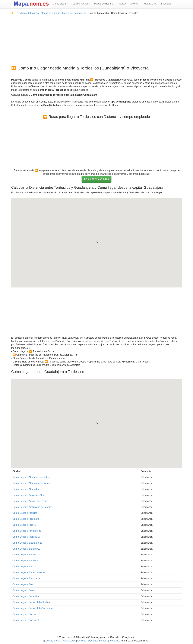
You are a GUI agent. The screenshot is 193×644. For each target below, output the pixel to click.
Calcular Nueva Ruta (96, 179)
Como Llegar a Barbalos (25, 561)
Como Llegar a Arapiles (25, 513)
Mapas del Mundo (29, 13)
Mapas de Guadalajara (74, 13)
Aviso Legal (69, 641)
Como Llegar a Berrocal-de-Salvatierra (33, 608)
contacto (115, 641)
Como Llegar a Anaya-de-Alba (28, 495)
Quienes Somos (98, 641)
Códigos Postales (80, 4)
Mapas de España (104, 4)
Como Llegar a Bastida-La (26, 578)
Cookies (82, 641)
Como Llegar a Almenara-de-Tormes (32, 483)
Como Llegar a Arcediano (26, 519)
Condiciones (52, 641)
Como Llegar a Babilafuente (27, 543)
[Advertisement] (96, 36)
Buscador (166, 4)
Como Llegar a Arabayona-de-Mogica (32, 507)
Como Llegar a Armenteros (27, 531)
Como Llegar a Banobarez (26, 549)
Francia (122, 4)
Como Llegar (60, 4)
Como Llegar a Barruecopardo (29, 573)
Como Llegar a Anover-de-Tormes (30, 501)
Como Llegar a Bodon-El (26, 620)
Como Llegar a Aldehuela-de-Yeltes (31, 477)
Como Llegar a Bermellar (26, 596)
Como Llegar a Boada (24, 614)
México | (135, 4)
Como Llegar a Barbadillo (26, 555)
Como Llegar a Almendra (26, 489)
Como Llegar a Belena (24, 590)
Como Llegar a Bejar (23, 584)
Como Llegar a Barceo (24, 567)
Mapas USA (150, 4)
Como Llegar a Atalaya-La (26, 537)
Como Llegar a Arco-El (24, 525)
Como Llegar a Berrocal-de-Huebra (31, 602)
